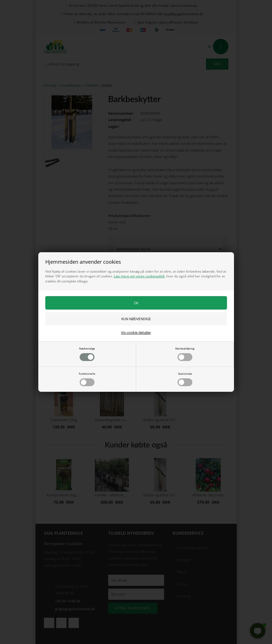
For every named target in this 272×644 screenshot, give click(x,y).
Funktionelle (87, 379)
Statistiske (185, 379)
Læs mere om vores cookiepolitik (139, 276)
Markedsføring (185, 354)
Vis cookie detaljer (136, 332)
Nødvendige (87, 354)
